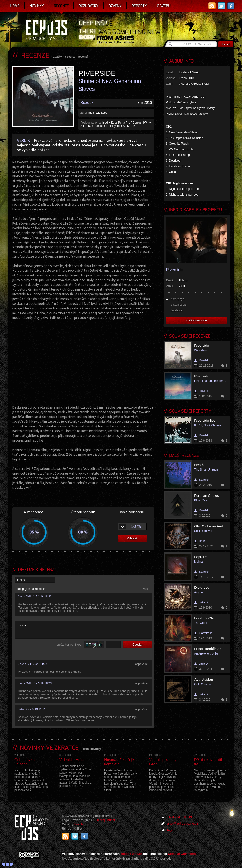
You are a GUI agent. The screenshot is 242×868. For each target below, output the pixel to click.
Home (15, 6)
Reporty (139, 6)
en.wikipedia (179, 305)
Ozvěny (115, 6)
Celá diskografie (197, 320)
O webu (164, 6)
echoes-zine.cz (131, 854)
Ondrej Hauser (106, 820)
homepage (178, 299)
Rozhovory (89, 6)
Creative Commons (182, 854)
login (171, 830)
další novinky (92, 749)
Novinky (37, 6)
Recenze (61, 6)
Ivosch (78, 824)
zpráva (83, 630)
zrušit (146, 589)
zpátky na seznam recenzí (71, 57)
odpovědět (142, 664)
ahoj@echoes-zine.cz (183, 824)
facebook (177, 310)
